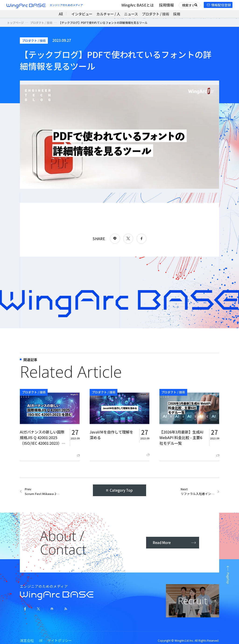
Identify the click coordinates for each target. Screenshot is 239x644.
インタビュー (82, 14)
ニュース (131, 14)
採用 (177, 14)
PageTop (228, 578)
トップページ (15, 23)
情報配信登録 (221, 5)
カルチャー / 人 (108, 14)
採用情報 (166, 5)
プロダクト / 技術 (156, 14)
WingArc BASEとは (138, 5)
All (61, 14)
